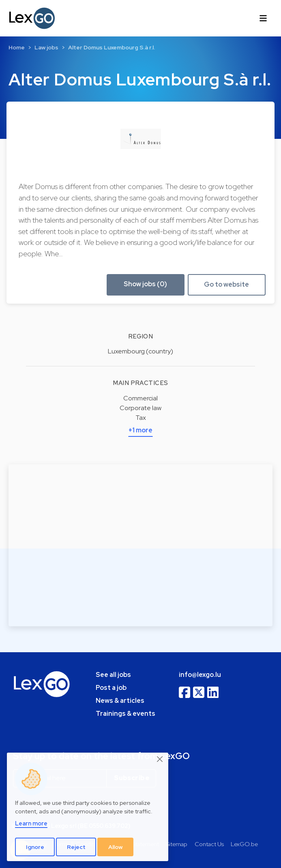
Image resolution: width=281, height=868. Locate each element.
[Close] (160, 759)
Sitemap (177, 844)
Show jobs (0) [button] (145, 284)
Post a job (111, 688)
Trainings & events (125, 714)
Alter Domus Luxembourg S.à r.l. (112, 47)
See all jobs (113, 675)
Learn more (31, 823)
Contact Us (209, 844)
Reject (76, 847)
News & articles (120, 701)
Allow (116, 847)
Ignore (35, 847)
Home (17, 47)
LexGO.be (244, 844)
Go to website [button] (226, 284)
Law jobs (46, 47)
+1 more (140, 430)
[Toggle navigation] (263, 18)
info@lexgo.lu (200, 675)
